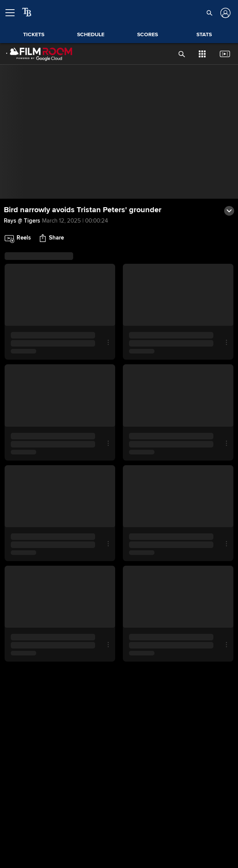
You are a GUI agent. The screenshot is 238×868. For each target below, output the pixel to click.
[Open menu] (13, 13)
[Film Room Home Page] (39, 54)
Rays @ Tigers (22, 221)
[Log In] (225, 13)
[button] (210, 13)
